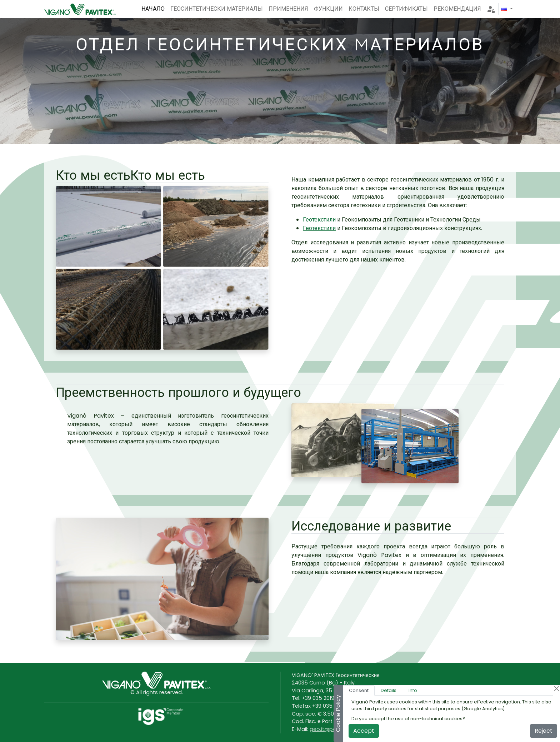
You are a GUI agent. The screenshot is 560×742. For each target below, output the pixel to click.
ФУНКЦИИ (328, 9)
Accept (364, 731)
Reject (544, 731)
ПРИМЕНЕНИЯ (288, 9)
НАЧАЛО (153, 9)
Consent (359, 690)
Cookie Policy (338, 713)
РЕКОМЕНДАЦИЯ (457, 9)
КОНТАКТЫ (364, 9)
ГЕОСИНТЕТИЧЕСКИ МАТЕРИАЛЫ (217, 9)
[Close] (557, 689)
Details (389, 690)
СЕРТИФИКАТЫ (406, 9)
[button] (507, 9)
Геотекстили (319, 220)
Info (413, 690)
